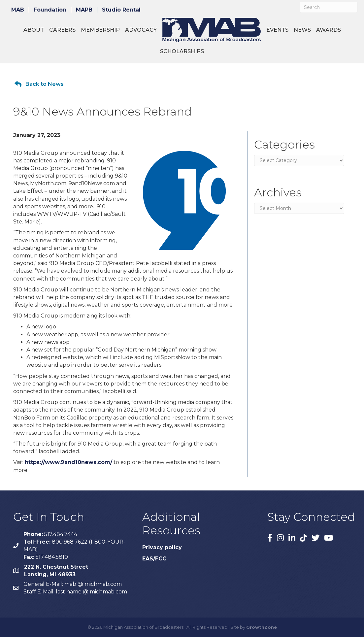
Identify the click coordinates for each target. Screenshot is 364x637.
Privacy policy (162, 547)
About (34, 30)
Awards (329, 30)
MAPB (84, 10)
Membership (100, 30)
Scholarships (182, 51)
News (302, 30)
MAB (18, 10)
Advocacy (141, 30)
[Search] (329, 7)
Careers (62, 30)
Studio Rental (121, 10)
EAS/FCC (154, 559)
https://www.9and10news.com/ (68, 462)
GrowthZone (262, 627)
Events (277, 30)
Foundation (50, 10)
